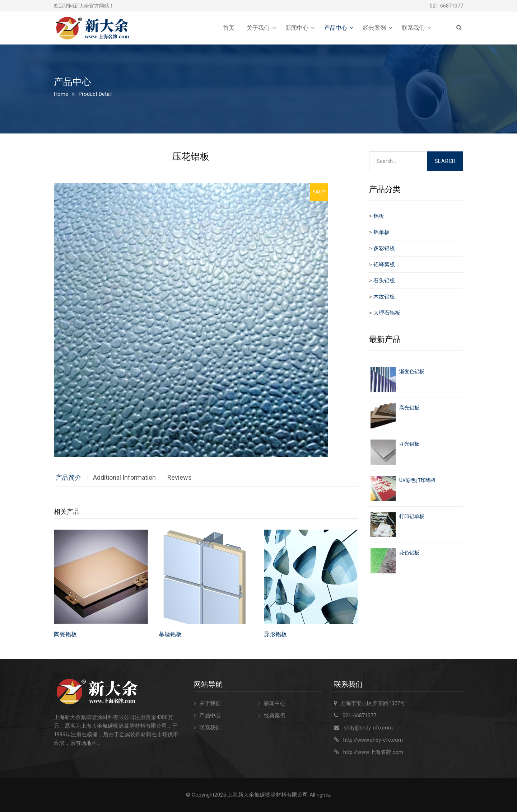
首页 (229, 28)
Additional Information (124, 477)
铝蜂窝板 (384, 264)
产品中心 (336, 28)
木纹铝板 (384, 297)
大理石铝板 (387, 313)
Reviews (180, 477)
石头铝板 (384, 281)
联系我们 (413, 28)
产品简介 (69, 477)
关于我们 (258, 28)
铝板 (379, 216)
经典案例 (374, 28)
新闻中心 (297, 28)
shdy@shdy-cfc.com (368, 728)
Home (61, 94)
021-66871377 (446, 6)
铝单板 (381, 232)
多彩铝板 (384, 248)
